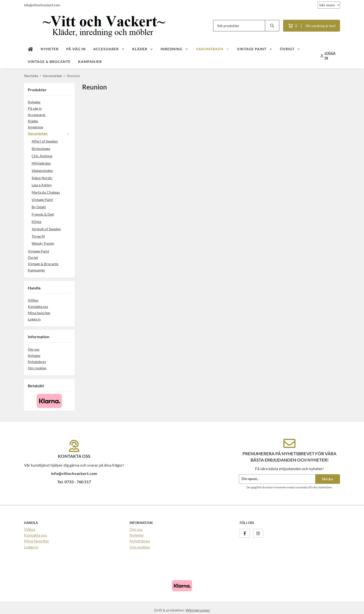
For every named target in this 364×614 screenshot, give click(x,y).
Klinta (36, 222)
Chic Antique (42, 156)
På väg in (76, 49)
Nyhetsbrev (37, 362)
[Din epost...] (277, 479)
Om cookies (37, 368)
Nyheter (50, 49)
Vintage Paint (255, 49)
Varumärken (213, 49)
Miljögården (41, 163)
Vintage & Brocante (49, 62)
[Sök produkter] (239, 26)
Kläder (143, 49)
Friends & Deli (51, 214)
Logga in (34, 319)
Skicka (328, 479)
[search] (272, 26)
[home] (30, 49)
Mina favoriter (39, 313)
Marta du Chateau (46, 192)
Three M (38, 236)
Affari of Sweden (45, 141)
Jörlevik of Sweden (46, 229)
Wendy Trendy (43, 243)
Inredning (174, 49)
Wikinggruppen (198, 610)
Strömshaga (41, 149)
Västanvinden (42, 170)
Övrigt (290, 49)
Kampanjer (90, 62)
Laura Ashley (42, 185)
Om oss (34, 349)
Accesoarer (109, 49)
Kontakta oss (38, 306)
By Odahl (39, 207)
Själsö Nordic (42, 178)
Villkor (33, 300)
